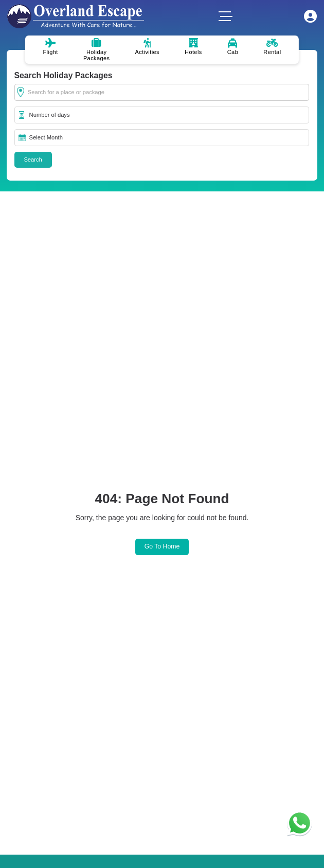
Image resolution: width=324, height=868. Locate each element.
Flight (50, 47)
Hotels (193, 47)
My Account (310, 16)
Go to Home (162, 546)
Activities (147, 47)
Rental (272, 47)
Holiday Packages (97, 50)
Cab (233, 47)
